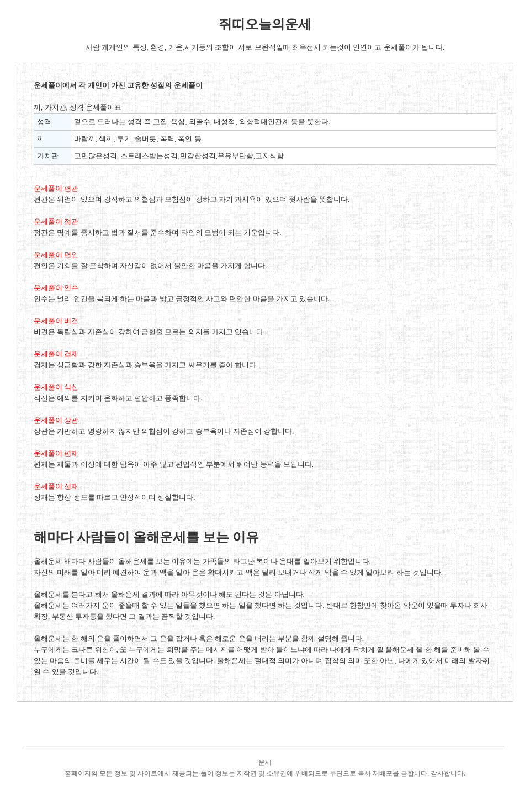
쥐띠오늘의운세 (265, 24)
